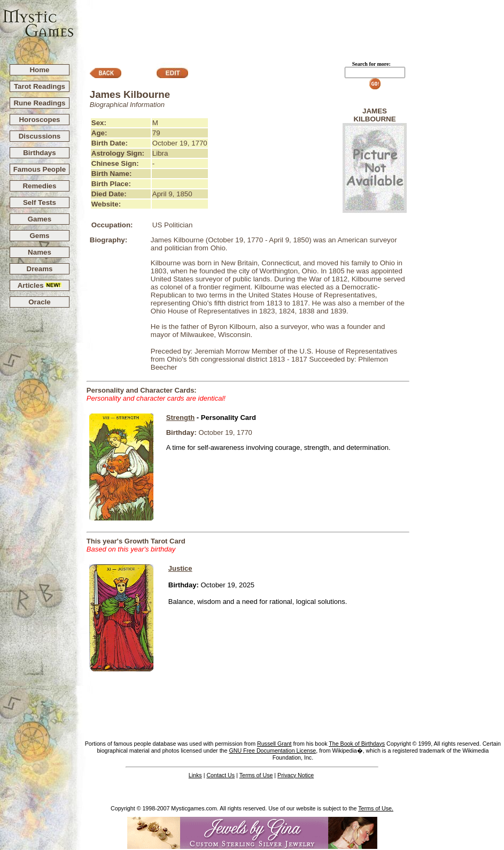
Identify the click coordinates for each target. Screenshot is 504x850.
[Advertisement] (289, 27)
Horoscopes (39, 120)
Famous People (40, 169)
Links (195, 775)
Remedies (39, 186)
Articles (40, 285)
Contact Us (220, 775)
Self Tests (40, 202)
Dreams (40, 269)
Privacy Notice (296, 775)
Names (40, 252)
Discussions (40, 136)
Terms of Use (256, 775)
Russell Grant (274, 744)
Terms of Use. (376, 808)
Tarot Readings (40, 86)
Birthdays (39, 153)
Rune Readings (39, 103)
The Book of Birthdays (357, 744)
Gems (39, 236)
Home (39, 70)
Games (40, 219)
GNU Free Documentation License (272, 751)
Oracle (40, 302)
